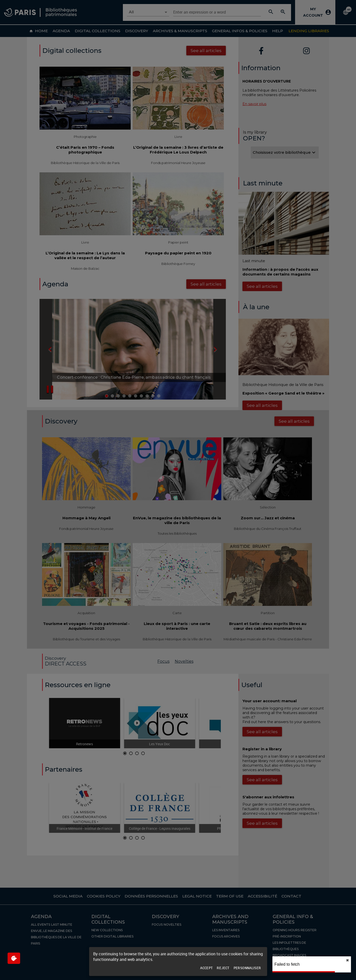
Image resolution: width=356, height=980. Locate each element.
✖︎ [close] (347, 960)
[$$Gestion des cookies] (14, 958)
